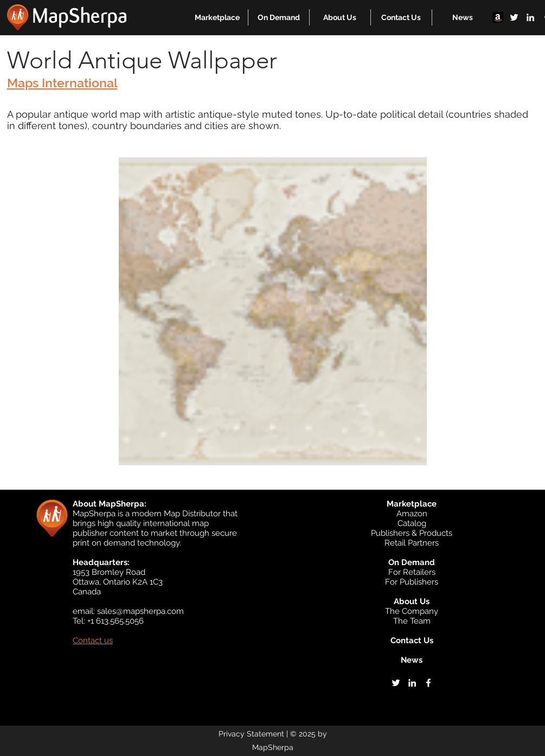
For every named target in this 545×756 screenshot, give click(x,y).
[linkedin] (530, 17)
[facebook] (428, 683)
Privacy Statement (251, 734)
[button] (217, 17)
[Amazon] (498, 17)
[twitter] (514, 17)
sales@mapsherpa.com (140, 611)
